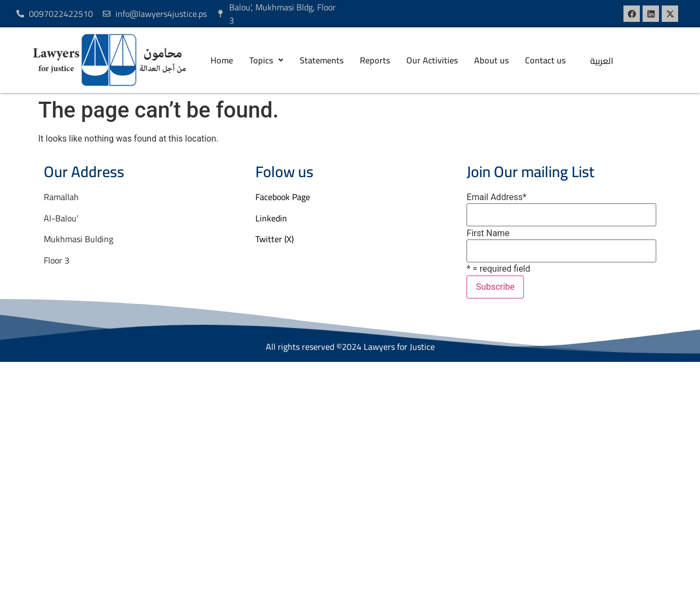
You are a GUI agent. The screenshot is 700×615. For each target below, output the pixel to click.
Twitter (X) (275, 239)
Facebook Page (283, 197)
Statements (322, 60)
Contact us (545, 60)
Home (222, 60)
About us (491, 60)
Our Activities (432, 60)
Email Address (496, 197)
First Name (488, 233)
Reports (375, 60)
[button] (266, 60)
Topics (266, 60)
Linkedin (271, 218)
